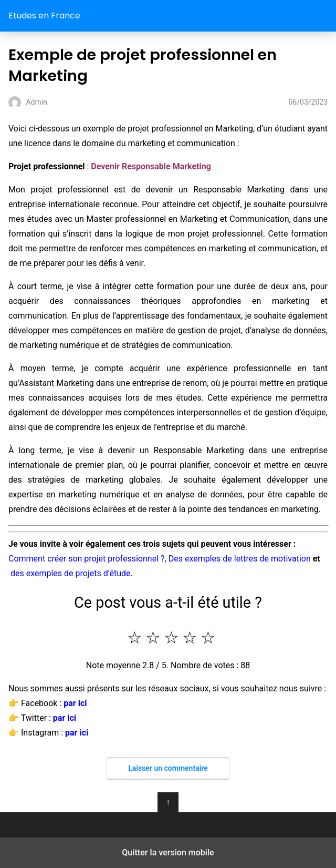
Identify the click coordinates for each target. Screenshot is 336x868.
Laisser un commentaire (168, 768)
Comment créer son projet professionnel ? (87, 559)
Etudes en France (44, 16)
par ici (75, 703)
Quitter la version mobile (168, 852)
